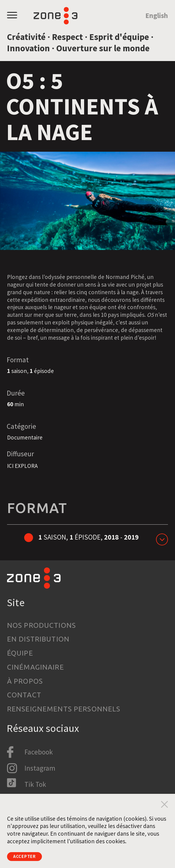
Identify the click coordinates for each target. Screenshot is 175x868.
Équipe (20, 653)
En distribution (38, 639)
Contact (24, 695)
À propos (25, 681)
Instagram (40, 768)
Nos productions (41, 625)
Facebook (39, 752)
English (157, 15)
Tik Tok (35, 784)
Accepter (29, 855)
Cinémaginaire (35, 667)
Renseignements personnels (64, 709)
